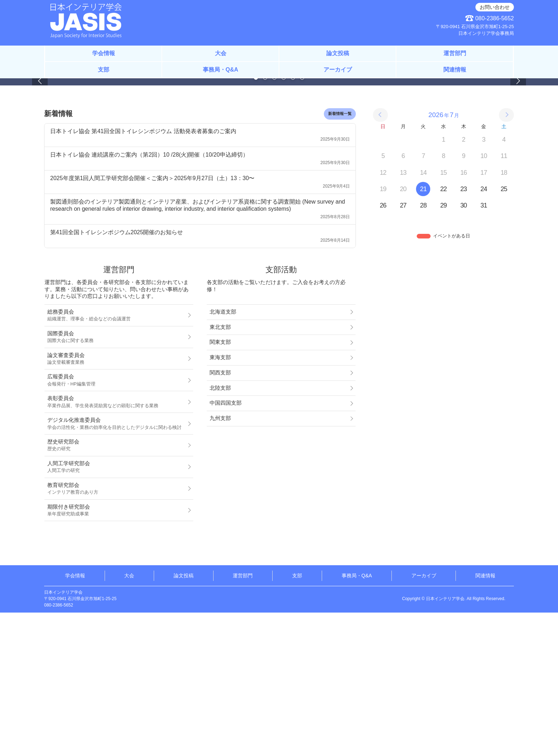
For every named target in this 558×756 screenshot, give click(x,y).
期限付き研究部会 (117, 653)
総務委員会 (117, 459)
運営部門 (455, 53)
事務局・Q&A (221, 70)
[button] (40, 152)
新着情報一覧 (340, 257)
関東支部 (220, 485)
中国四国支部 (226, 546)
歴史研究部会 (117, 589)
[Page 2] (265, 221)
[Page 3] (274, 221)
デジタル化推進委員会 (117, 567)
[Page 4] (284, 221)
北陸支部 (220, 531)
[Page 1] (256, 221)
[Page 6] (302, 221)
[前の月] (380, 258)
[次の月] (506, 258)
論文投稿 (338, 53)
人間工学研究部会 (117, 610)
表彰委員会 (117, 545)
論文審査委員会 (117, 502)
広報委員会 (117, 524)
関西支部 (220, 516)
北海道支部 (223, 455)
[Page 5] (293, 221)
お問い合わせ (495, 7)
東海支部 (220, 501)
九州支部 (220, 562)
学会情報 (104, 53)
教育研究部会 (117, 632)
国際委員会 (117, 480)
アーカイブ (338, 70)
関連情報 (455, 70)
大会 (221, 53)
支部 (104, 70)
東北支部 (220, 470)
